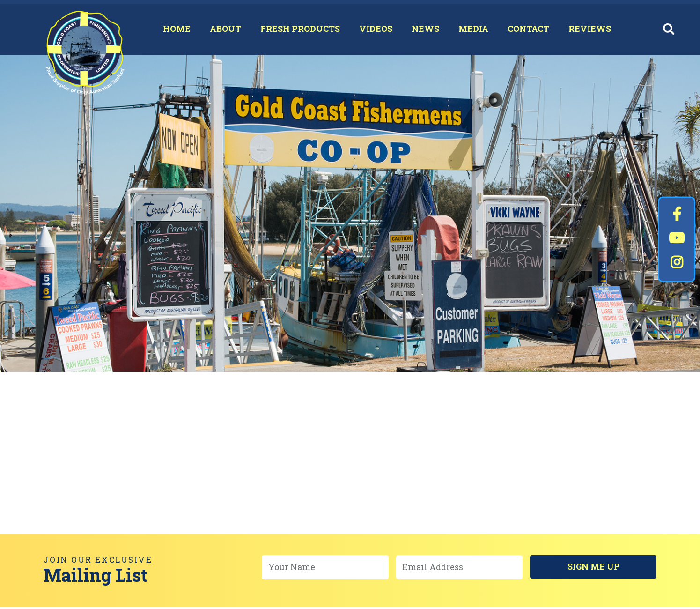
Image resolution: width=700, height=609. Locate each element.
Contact (524, 30)
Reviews (585, 30)
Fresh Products (295, 30)
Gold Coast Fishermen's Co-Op (88, 57)
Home (172, 30)
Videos (371, 30)
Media (469, 30)
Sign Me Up (593, 569)
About (221, 30)
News (421, 30)
